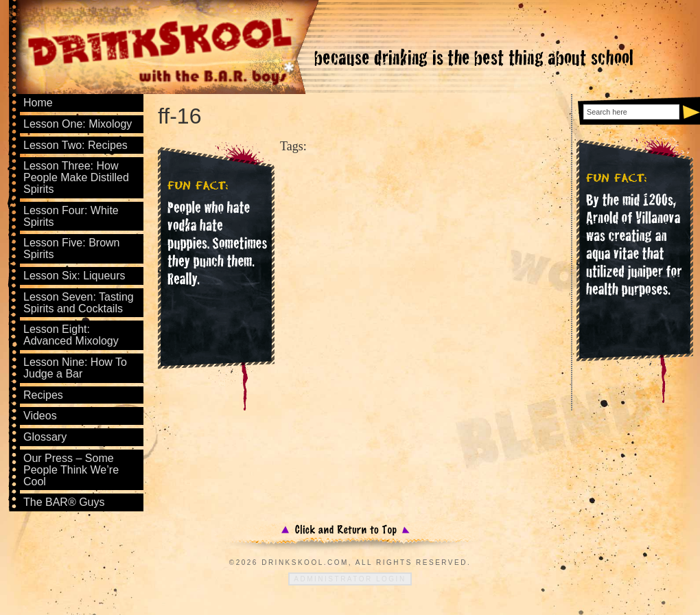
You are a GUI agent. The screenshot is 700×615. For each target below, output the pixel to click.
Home (38, 103)
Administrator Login (350, 579)
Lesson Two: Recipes (75, 145)
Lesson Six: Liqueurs (74, 276)
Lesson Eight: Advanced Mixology (71, 335)
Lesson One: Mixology (78, 124)
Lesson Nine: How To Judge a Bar (75, 368)
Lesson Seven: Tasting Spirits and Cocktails (79, 303)
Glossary (45, 437)
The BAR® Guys (64, 502)
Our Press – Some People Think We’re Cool (71, 470)
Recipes (43, 395)
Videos (40, 416)
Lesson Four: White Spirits (71, 216)
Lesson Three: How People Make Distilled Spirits (76, 177)
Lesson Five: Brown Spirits (72, 248)
